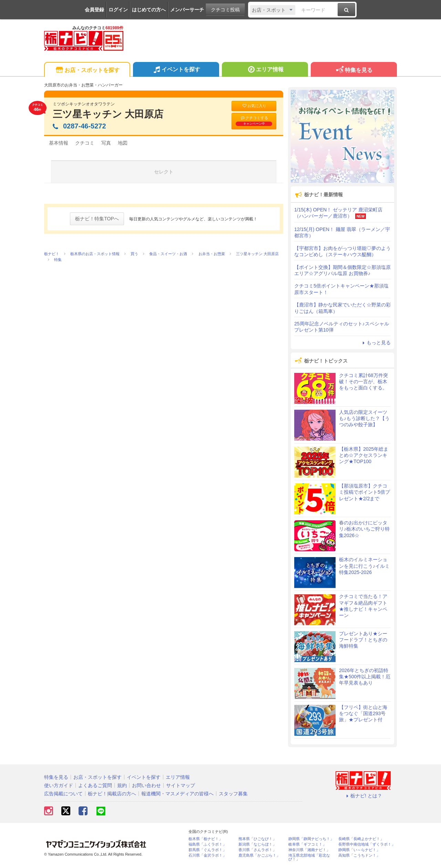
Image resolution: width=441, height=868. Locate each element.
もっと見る (376, 343)
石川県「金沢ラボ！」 (207, 855)
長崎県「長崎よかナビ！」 (361, 839)
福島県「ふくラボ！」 (207, 844)
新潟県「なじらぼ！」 (257, 844)
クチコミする (254, 121)
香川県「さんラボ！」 (257, 850)
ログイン (118, 10)
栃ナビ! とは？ (363, 796)
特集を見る (354, 70)
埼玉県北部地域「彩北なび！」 (309, 857)
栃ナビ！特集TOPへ (97, 219)
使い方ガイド (59, 785)
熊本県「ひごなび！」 (257, 839)
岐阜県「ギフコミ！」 (307, 844)
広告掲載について (63, 794)
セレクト (164, 172)
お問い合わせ (146, 785)
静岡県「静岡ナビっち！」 (311, 839)
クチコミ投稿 (225, 10)
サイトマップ (181, 785)
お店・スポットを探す (87, 70)
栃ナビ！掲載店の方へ (112, 794)
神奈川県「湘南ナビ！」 (309, 850)
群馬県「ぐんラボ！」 (207, 850)
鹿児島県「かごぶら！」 (259, 855)
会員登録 (94, 10)
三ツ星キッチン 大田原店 (108, 114)
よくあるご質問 (95, 785)
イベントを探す (176, 70)
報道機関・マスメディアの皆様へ (177, 794)
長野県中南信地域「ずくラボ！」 (367, 844)
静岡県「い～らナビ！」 (359, 850)
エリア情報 (265, 70)
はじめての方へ (149, 10)
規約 (122, 785)
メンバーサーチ (187, 10)
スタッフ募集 (233, 794)
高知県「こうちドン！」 (359, 855)
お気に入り (254, 106)
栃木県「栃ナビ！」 (206, 839)
